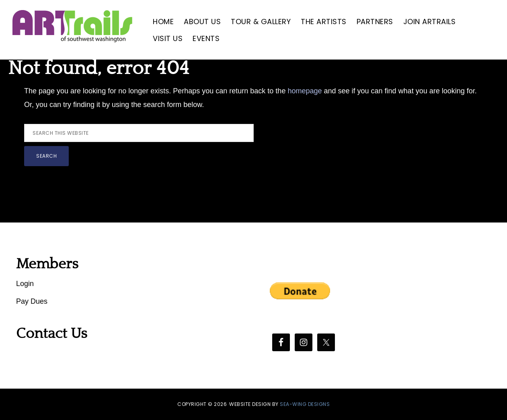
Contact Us (52, 334)
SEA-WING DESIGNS (305, 404)
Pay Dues (32, 301)
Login (25, 284)
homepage (305, 91)
